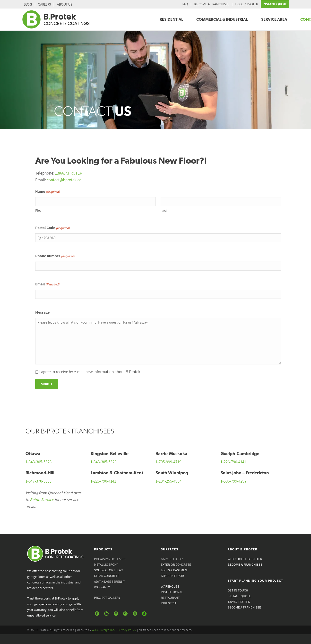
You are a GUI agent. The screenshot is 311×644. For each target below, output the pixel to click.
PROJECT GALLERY (107, 598)
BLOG (28, 4)
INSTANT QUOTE (275, 4)
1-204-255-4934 (168, 481)
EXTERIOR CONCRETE (176, 565)
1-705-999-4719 (168, 462)
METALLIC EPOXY (106, 565)
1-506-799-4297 (234, 481)
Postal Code (52, 228)
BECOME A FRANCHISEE (212, 4)
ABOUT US (65, 4)
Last (164, 211)
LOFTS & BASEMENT (175, 570)
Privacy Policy (127, 630)
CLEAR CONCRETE (107, 576)
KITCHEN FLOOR (172, 576)
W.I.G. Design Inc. (104, 630)
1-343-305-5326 (39, 462)
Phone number (55, 256)
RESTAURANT (170, 598)
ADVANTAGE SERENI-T (109, 582)
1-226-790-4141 (233, 462)
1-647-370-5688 (39, 481)
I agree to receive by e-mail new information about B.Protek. (90, 372)
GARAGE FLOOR (172, 559)
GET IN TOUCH (238, 590)
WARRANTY (102, 587)
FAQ (185, 4)
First (39, 211)
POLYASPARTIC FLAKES (110, 559)
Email (47, 284)
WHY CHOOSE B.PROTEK (245, 559)
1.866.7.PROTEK (246, 4)
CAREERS (44, 4)
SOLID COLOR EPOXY (108, 570)
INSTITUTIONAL (172, 592)
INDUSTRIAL (169, 603)
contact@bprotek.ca (64, 180)
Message (42, 312)
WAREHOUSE (170, 586)
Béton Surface (42, 500)
